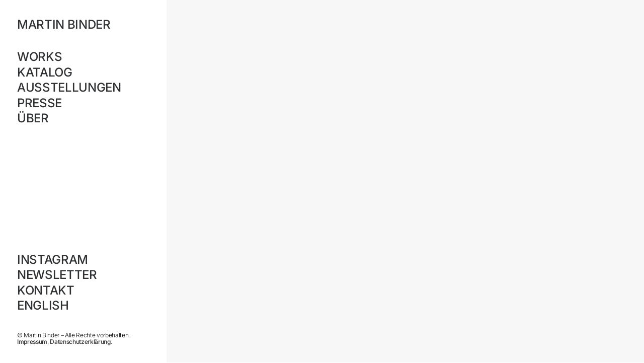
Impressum (32, 342)
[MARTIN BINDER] (83, 25)
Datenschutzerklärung (80, 342)
